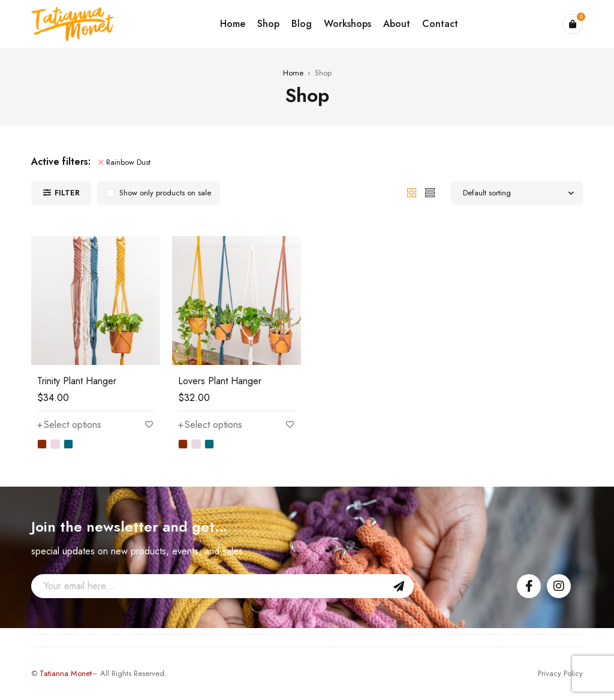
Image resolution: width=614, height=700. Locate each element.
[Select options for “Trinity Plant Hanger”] (69, 425)
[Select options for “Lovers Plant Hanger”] (210, 425)
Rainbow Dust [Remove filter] (128, 162)
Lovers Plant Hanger (220, 381)
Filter (67, 193)
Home (293, 73)
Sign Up (399, 586)
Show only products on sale (165, 193)
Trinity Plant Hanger (77, 381)
